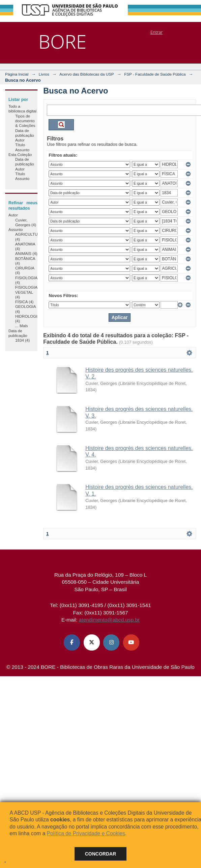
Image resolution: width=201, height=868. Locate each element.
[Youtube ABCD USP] (131, 642)
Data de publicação (25, 133)
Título (20, 145)
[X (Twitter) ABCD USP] (92, 642)
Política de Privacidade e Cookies (86, 833)
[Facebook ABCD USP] (72, 642)
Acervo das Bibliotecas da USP (87, 74)
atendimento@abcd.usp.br (109, 620)
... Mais (22, 326)
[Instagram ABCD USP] (111, 642)
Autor (20, 140)
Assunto (22, 150)
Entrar (156, 32)
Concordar (101, 854)
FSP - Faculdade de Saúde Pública (155, 74)
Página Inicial (17, 74)
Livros (44, 74)
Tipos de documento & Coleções (25, 121)
